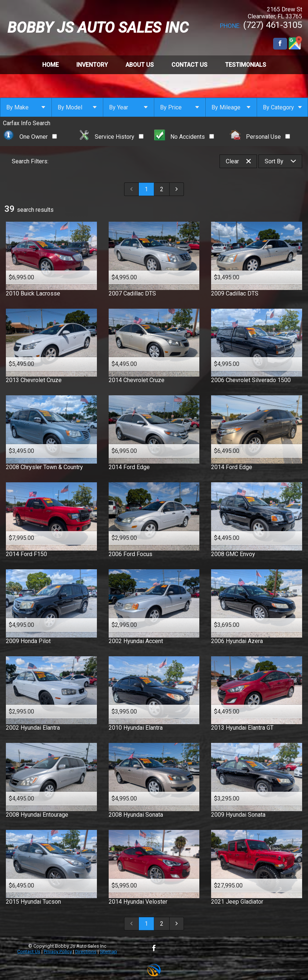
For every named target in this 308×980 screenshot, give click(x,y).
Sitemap (108, 952)
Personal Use (260, 137)
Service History (111, 137)
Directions (86, 952)
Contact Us (29, 952)
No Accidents (184, 137)
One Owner (30, 137)
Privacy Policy (58, 952)
